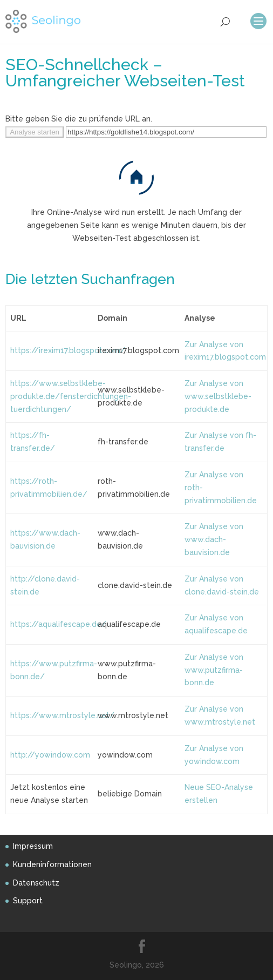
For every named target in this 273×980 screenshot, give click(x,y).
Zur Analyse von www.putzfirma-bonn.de (214, 670)
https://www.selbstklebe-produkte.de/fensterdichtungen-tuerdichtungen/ (71, 396)
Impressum (33, 846)
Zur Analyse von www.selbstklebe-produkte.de (218, 396)
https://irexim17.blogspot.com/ (68, 350)
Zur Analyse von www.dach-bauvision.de (214, 539)
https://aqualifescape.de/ (58, 624)
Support (28, 901)
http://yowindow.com (50, 755)
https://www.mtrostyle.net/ (62, 715)
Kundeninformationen (52, 864)
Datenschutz (36, 883)
